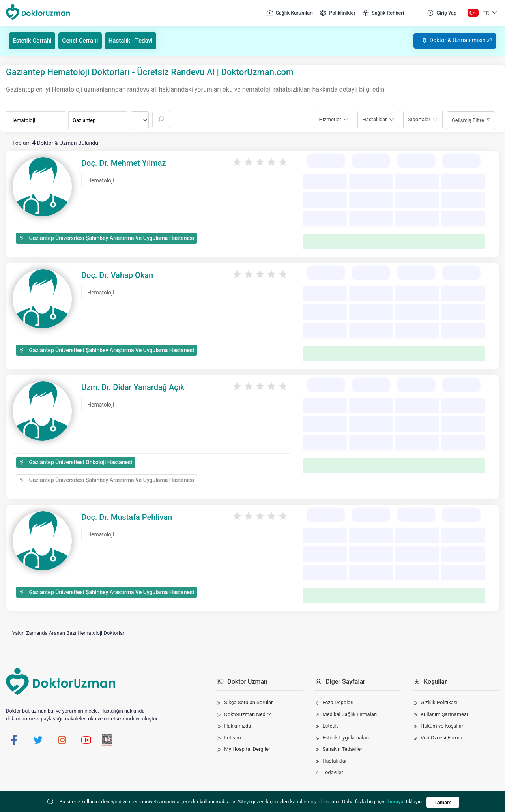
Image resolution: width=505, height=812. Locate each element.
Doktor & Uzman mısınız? (452, 40)
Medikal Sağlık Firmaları (350, 714)
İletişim (232, 737)
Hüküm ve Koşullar (442, 726)
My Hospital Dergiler (247, 749)
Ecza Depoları (338, 702)
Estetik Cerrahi (34, 40)
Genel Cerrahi (85, 40)
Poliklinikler (337, 13)
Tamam (443, 802)
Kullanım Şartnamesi (444, 714)
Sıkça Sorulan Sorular (248, 702)
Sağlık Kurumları (289, 13)
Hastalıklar (375, 119)
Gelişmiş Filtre (468, 120)
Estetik (330, 726)
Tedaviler (333, 772)
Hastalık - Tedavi (138, 40)
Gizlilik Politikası (439, 702)
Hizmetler (330, 119)
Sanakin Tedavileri (343, 749)
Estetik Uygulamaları (346, 737)
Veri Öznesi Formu (441, 737)
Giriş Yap (441, 13)
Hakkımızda (238, 726)
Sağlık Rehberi (383, 13)
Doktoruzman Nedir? (247, 714)
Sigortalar (419, 119)
